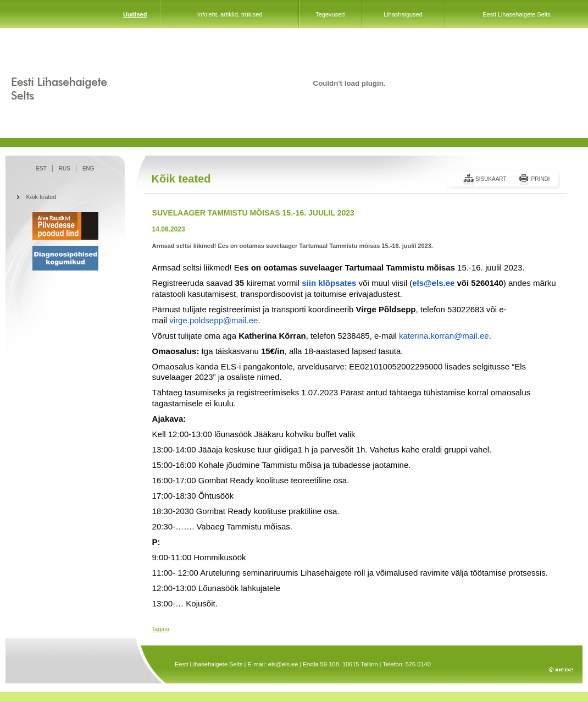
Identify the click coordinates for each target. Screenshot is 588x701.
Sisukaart (491, 179)
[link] (329, 283)
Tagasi (160, 629)
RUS (65, 169)
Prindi (540, 179)
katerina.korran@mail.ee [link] (444, 336)
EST (41, 169)
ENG (88, 169)
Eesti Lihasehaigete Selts (517, 14)
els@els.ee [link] (433, 283)
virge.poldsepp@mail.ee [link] (213, 320)
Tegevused (330, 14)
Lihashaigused (403, 14)
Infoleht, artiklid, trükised (230, 14)
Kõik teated (41, 197)
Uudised (135, 14)
